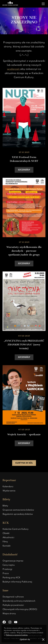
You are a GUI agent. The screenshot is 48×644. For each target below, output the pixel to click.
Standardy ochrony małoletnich (19, 601)
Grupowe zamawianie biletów (18, 510)
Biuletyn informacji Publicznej (17, 582)
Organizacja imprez (13, 561)
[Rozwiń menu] (43, 4)
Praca (6, 573)
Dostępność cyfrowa (13, 597)
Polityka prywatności (13, 605)
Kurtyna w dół (24, 463)
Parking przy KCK (11, 578)
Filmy (5, 542)
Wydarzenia (9, 491)
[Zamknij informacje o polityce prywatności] (43, 640)
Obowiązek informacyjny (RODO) (20, 609)
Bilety (5, 506)
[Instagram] (10, 622)
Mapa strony (9, 614)
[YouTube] (16, 622)
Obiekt (6, 533)
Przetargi (7, 569)
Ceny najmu (9, 565)
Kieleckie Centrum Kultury (15, 529)
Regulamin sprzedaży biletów (18, 514)
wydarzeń (14, 69)
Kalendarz (8, 487)
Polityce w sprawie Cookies (17, 635)
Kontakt (7, 546)
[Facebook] (4, 622)
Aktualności (8, 538)
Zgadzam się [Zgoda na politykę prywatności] (25, 639)
